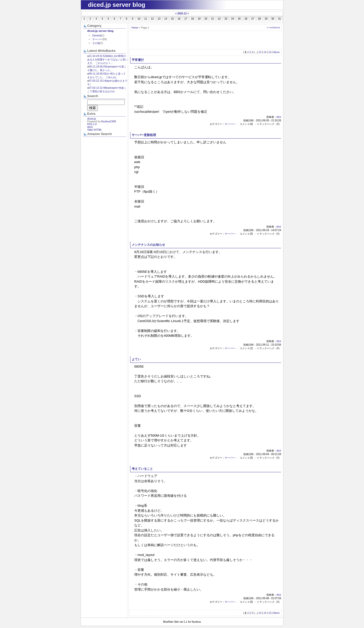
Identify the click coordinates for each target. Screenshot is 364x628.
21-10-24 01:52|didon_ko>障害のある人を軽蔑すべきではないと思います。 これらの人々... (107, 60)
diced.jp (92, 119)
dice (279, 117)
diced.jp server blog (100, 31)
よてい (136, 359)
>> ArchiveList (273, 28)
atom (90, 127)
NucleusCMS (109, 121)
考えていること (142, 469)
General (97, 36)
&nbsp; (105, 149)
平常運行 (138, 60)
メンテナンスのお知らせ (148, 245)
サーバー (230, 124)
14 (265, 52)
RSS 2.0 (92, 124)
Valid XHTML (95, 130)
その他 (96, 43)
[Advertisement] (206, 40)
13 (260, 52)
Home (135, 28)
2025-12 (182, 14)
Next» (277, 52)
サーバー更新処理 (144, 135)
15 (270, 52)
